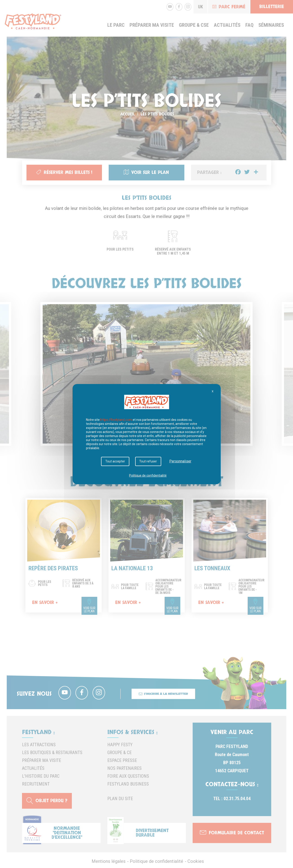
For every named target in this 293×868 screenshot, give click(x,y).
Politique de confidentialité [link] (148, 475)
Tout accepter (116, 462)
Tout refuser (147, 462)
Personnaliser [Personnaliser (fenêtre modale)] (178, 461)
